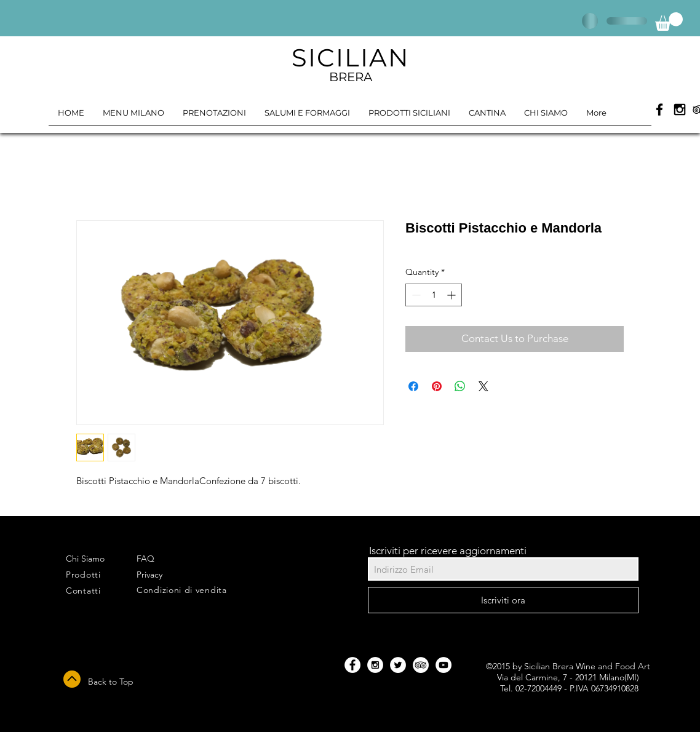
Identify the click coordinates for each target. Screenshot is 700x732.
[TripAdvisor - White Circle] (421, 665)
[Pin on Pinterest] (437, 386)
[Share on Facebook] (413, 386)
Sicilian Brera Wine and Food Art (587, 666)
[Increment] (452, 295)
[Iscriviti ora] (503, 600)
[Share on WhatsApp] (460, 386)
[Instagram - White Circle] (375, 665)
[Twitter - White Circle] (398, 665)
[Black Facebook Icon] (659, 109)
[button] (669, 22)
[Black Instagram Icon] (680, 109)
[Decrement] (415, 295)
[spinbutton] (434, 295)
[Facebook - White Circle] (352, 665)
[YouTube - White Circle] (443, 665)
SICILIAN (351, 58)
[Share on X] (483, 386)
